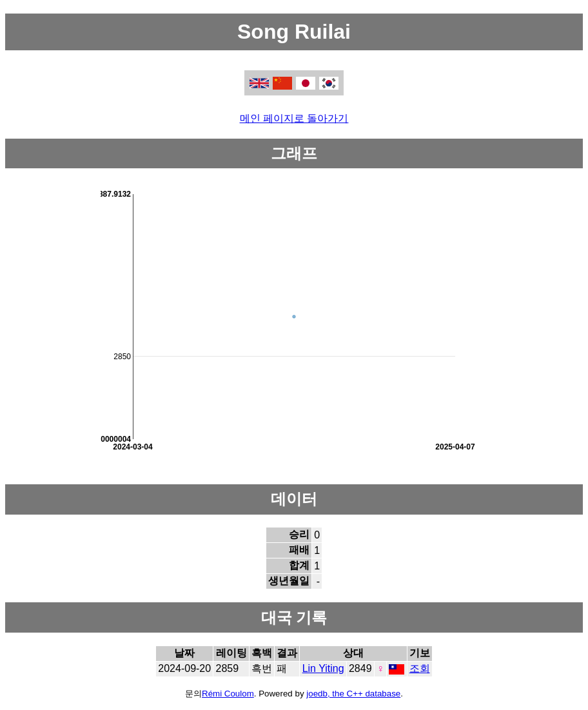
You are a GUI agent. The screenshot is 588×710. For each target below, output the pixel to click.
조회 (420, 668)
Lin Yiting (323, 668)
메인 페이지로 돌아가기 (294, 118)
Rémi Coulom (228, 694)
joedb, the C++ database (353, 694)
